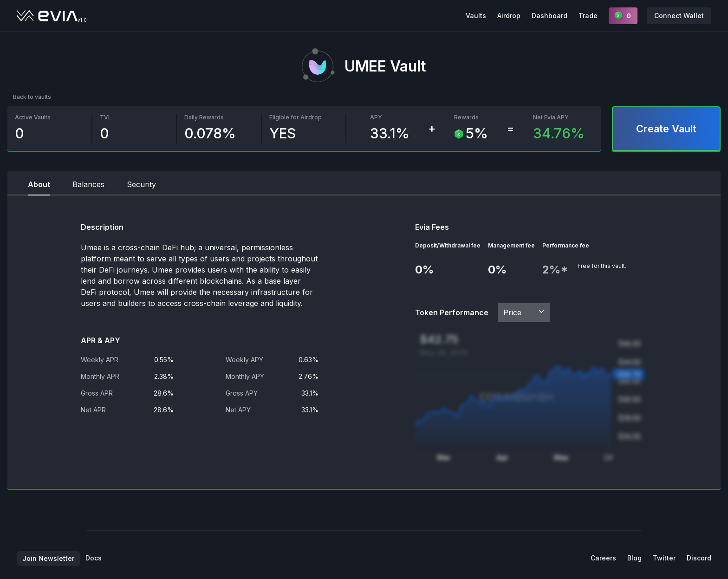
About (39, 184)
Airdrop (509, 16)
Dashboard (549, 16)
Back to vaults (32, 97)
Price (525, 312)
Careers (603, 558)
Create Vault (666, 129)
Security (141, 184)
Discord (699, 558)
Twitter (664, 558)
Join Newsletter (48, 558)
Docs (94, 558)
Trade (588, 16)
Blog (634, 558)
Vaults (476, 16)
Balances (88, 184)
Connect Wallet (679, 16)
